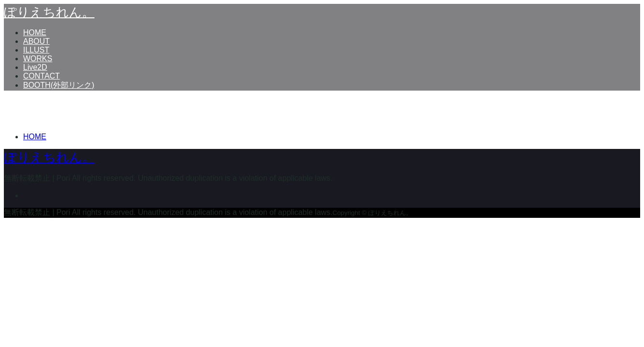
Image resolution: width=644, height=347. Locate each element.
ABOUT (36, 41)
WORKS (38, 59)
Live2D (35, 67)
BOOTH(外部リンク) (59, 85)
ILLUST (36, 50)
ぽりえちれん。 (49, 12)
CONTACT (41, 76)
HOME (35, 33)
